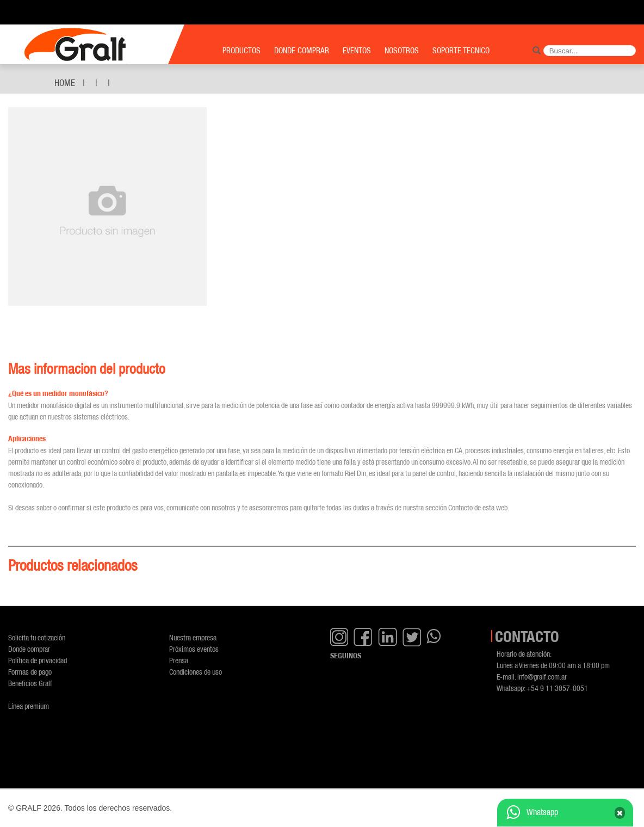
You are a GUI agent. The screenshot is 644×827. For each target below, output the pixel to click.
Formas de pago (30, 672)
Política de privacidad (38, 660)
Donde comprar (29, 649)
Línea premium (29, 706)
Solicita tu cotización (37, 637)
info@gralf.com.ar (542, 677)
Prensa (179, 660)
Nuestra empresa (193, 637)
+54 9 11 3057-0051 (557, 688)
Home (65, 83)
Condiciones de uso (196, 672)
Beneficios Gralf (30, 683)
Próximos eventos (194, 649)
